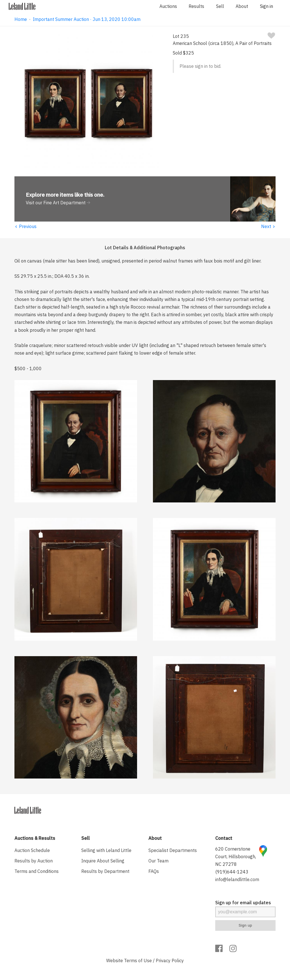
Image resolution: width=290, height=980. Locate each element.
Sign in (266, 6)
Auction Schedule (32, 850)
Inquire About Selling (103, 861)
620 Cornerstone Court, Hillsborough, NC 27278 (236, 857)
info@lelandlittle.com (237, 879)
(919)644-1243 (232, 872)
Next (268, 226)
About (242, 6)
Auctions (168, 6)
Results (196, 6)
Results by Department (105, 871)
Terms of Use (138, 961)
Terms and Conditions (37, 871)
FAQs (154, 871)
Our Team (158, 861)
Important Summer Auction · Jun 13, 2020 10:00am (87, 19)
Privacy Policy (170, 961)
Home (21, 19)
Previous (25, 226)
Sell (220, 6)
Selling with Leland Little (106, 850)
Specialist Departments (173, 850)
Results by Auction (34, 861)
